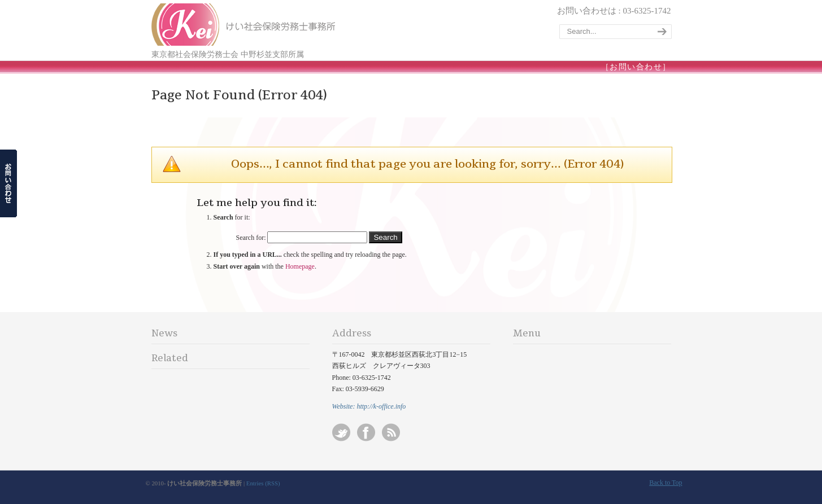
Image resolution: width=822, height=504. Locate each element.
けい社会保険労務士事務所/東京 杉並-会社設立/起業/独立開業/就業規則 (245, 25)
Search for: (251, 238)
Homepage (300, 266)
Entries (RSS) (263, 483)
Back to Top (666, 483)
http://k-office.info (381, 406)
